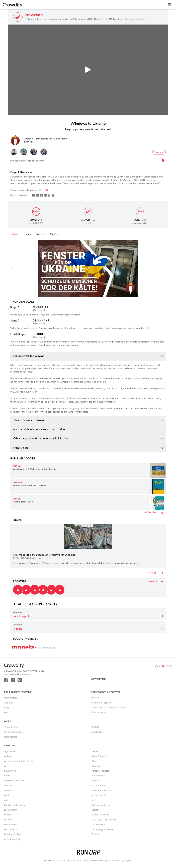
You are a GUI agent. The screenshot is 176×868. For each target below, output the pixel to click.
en (164, 666)
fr (171, 666)
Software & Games (101, 805)
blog (6, 708)
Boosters (40, 234)
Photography (98, 776)
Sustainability (98, 824)
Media (95, 751)
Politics (95, 781)
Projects (95, 698)
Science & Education (102, 790)
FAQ (6, 712)
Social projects (99, 795)
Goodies (54, 234)
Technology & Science (102, 829)
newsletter (99, 679)
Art (6, 766)
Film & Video (11, 824)
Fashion (8, 820)
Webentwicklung (98, 860)
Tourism (96, 834)
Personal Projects (100, 771)
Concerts (9, 785)
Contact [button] (159, 152)
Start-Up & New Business (104, 820)
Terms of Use (11, 727)
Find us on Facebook (102, 703)
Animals (8, 756)
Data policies (11, 737)
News (28, 234)
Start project (10, 698)
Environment (11, 810)
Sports (95, 810)
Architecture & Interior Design (19, 761)
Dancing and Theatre (15, 805)
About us (9, 703)
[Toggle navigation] (169, 5)
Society (95, 800)
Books (7, 776)
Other (94, 761)
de (156, 666)
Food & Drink (11, 829)
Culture (8, 800)
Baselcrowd (10, 771)
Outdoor (96, 766)
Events (8, 815)
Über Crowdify (99, 712)
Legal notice (97, 732)
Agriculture (10, 751)
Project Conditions (13, 732)
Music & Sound (99, 756)
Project (16, 234)
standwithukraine (100, 815)
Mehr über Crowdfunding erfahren (109, 708)
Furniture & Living (13, 834)
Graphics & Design (13, 839)
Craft (7, 795)
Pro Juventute (99, 785)
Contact (95, 727)
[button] (88, 356)
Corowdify (9, 790)
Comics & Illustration (14, 781)
